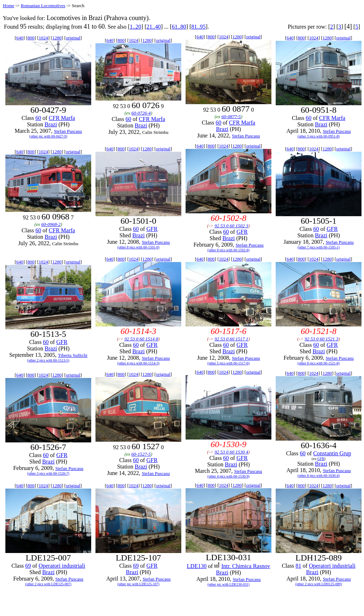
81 (299, 566)
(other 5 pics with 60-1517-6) (228, 363)
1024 (43, 38)
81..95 (198, 27)
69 (28, 566)
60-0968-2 (51, 224)
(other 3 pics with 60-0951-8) (319, 136)
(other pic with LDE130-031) (228, 584)
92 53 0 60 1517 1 (231, 339)
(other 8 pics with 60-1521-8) (319, 363)
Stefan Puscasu (68, 131)
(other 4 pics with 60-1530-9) (228, 476)
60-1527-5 (141, 454)
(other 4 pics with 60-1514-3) (138, 363)
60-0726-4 (141, 113)
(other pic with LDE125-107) (138, 584)
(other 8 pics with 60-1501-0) (138, 247)
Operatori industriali (62, 566)
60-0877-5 (231, 117)
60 (38, 118)
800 (31, 38)
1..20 (136, 27)
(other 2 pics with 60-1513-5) (48, 360)
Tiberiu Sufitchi (73, 355)
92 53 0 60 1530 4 (231, 452)
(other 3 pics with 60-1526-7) (48, 473)
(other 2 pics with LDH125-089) (319, 584)
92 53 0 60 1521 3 (321, 339)
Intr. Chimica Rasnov (246, 566)
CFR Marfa (62, 118)
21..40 (154, 27)
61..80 (179, 27)
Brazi (51, 124)
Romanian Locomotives (43, 6)
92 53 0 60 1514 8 (141, 339)
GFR (152, 229)
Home (9, 6)
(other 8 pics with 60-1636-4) (319, 476)
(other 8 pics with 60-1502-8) (228, 250)
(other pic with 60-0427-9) (48, 136)
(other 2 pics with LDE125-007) (48, 584)
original (73, 38)
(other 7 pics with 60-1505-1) (319, 247)
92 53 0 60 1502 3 (231, 226)
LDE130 (197, 566)
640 (20, 38)
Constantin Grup (332, 453)
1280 (57, 38)
